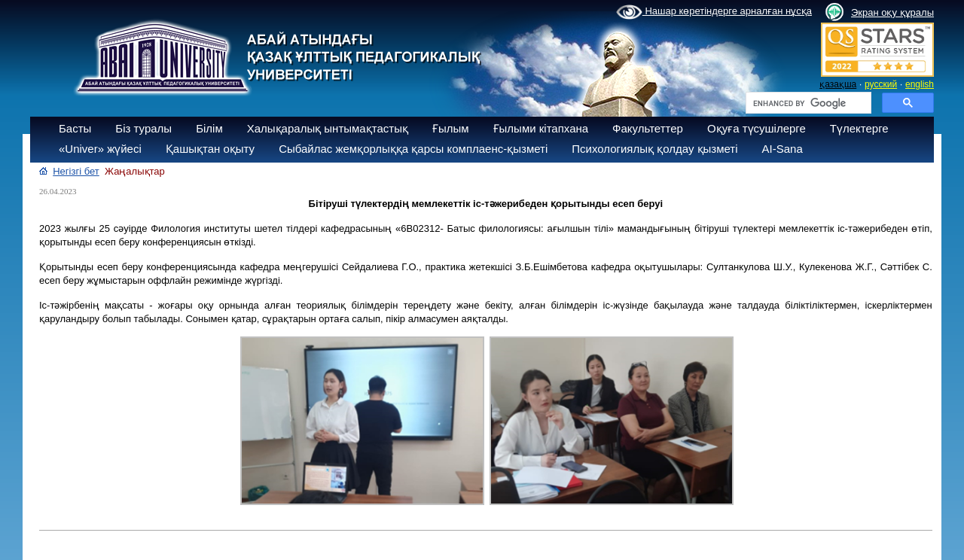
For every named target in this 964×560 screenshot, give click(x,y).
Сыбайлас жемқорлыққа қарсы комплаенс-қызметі (413, 149)
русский (881, 84)
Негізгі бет (76, 171)
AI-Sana (782, 149)
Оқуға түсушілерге (757, 128)
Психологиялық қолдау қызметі (654, 149)
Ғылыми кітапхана (541, 128)
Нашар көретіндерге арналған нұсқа (714, 12)
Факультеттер (648, 128)
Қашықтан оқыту (210, 149)
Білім (209, 128)
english (920, 84)
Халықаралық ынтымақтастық (328, 128)
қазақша (838, 84)
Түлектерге (859, 128)
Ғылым (451, 128)
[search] (807, 103)
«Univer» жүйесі (100, 149)
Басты (75, 128)
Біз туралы (143, 128)
